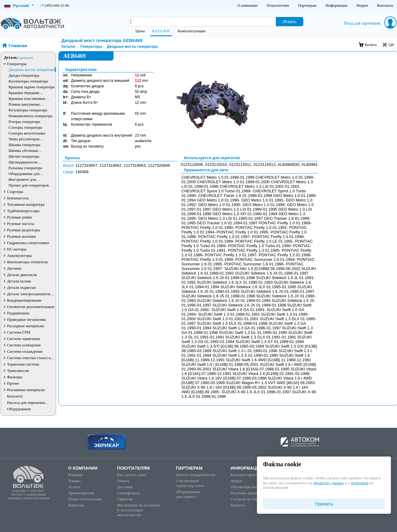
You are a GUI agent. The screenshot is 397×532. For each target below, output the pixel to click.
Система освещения (24, 345)
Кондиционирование (24, 300)
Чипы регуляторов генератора (24, 139)
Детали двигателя (22, 275)
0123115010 (216, 164)
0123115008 (192, 164)
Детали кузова (19, 281)
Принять (324, 504)
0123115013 (265, 164)
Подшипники (18, 313)
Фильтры (15, 377)
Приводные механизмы (26, 319)
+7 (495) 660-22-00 (55, 5)
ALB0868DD (288, 164)
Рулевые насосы (21, 224)
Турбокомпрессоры (23, 211)
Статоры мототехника (27, 133)
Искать (290, 22)
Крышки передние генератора (24, 93)
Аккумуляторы (19, 256)
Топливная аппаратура (26, 204)
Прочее (13, 383)
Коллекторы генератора (28, 81)
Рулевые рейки (19, 217)
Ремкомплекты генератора (30, 116)
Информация (336, 5)
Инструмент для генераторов (22, 179)
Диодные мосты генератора (32, 70)
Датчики (14, 268)
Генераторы (17, 64)
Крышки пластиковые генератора (27, 98)
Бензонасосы (18, 198)
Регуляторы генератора (28, 110)
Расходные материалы (26, 326)
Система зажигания (23, 339)
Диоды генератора (24, 75)
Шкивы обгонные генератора (23, 150)
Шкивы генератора (24, 145)
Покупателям (278, 5)
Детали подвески (21, 287)
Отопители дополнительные (31, 307)
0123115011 (240, 164)
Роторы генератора (24, 122)
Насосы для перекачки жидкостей (26, 402)
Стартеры (15, 192)
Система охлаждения (25, 351)
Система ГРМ (19, 332)
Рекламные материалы (26, 390)
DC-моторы (17, 249)
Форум (362, 5)
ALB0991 (310, 164)
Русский (19, 6)
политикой (360, 483)
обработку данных (328, 483)
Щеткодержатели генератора (23, 162)
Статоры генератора (25, 127)
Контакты (385, 5)
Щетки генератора (24, 156)
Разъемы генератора (25, 168)
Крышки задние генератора (32, 87)
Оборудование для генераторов (24, 174)
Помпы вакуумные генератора (24, 104)
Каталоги (15, 396)
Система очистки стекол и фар (29, 358)
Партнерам (307, 5)
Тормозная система (23, 364)
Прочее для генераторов (29, 185)
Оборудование (19, 409)
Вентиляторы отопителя (27, 262)
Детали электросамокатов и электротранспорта (30, 294)
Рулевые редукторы (23, 230)
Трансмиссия (18, 371)
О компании (247, 5)
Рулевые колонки (21, 236)
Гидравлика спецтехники (28, 243)
